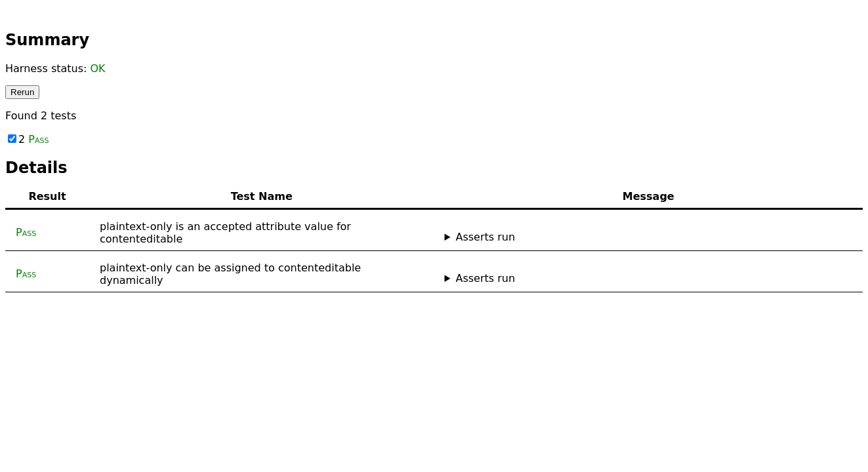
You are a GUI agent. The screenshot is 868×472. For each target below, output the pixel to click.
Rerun (22, 92)
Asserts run (485, 237)
